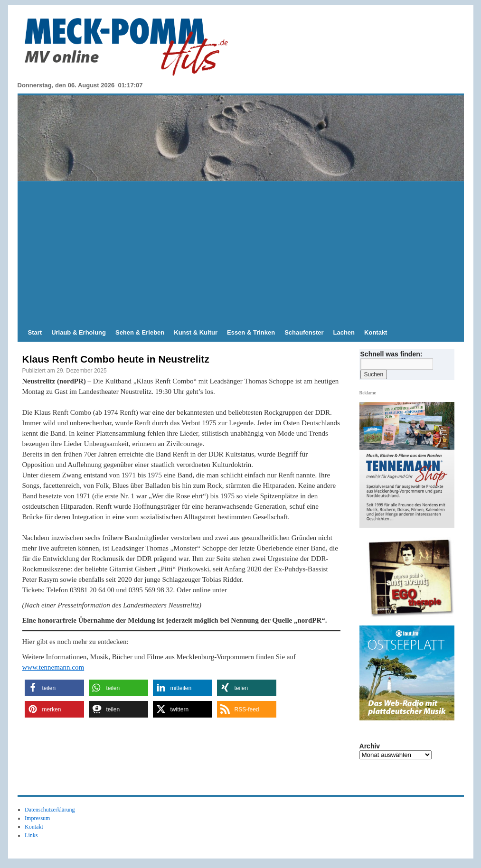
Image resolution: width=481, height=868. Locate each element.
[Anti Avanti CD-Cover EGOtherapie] (410, 577)
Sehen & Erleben (140, 332)
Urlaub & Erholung (79, 332)
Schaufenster (304, 332)
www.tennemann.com (53, 667)
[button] (54, 688)
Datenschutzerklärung (50, 810)
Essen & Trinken (251, 332)
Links (31, 835)
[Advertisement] (241, 252)
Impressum (37, 818)
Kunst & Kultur (196, 332)
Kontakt (376, 332)
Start (35, 332)
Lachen (344, 332)
